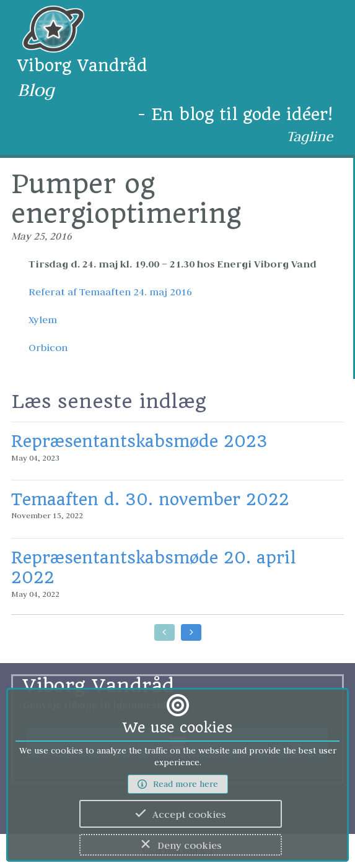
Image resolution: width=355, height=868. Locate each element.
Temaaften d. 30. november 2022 (150, 499)
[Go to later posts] (191, 632)
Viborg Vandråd (82, 65)
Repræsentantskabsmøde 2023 (139, 441)
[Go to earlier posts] (164, 632)
